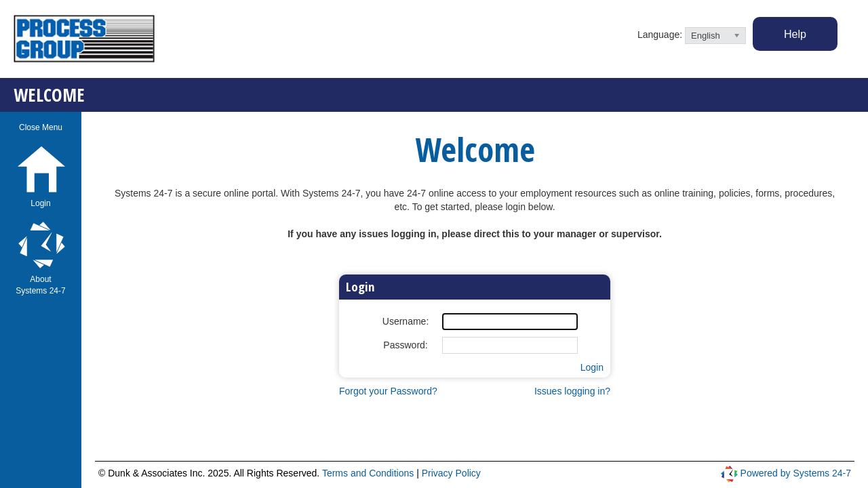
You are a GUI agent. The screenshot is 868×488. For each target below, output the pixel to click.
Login (592, 367)
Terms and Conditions (369, 473)
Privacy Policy (451, 473)
